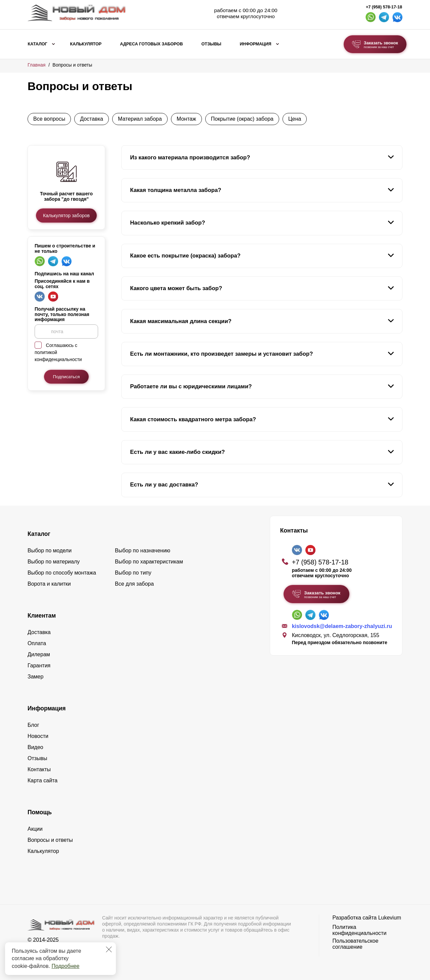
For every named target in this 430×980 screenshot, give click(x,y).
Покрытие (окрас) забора (242, 119)
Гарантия (39, 665)
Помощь (40, 812)
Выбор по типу (133, 573)
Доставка (92, 119)
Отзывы (211, 44)
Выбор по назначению (143, 551)
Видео (35, 747)
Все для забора (134, 584)
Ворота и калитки (49, 584)
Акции (35, 829)
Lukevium (390, 918)
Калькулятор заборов (66, 215)
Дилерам (39, 654)
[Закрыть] (109, 949)
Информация (256, 44)
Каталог (38, 44)
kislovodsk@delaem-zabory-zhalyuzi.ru (342, 626)
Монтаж (186, 119)
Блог (33, 725)
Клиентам (42, 616)
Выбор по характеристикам (149, 562)
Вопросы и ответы (50, 840)
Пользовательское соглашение (356, 944)
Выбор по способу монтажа (62, 573)
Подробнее (65, 966)
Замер (35, 677)
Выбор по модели (50, 551)
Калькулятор (86, 44)
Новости (38, 736)
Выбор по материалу (54, 562)
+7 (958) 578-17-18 (384, 7)
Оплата (37, 643)
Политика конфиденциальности (360, 930)
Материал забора (140, 119)
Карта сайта (42, 780)
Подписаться (67, 377)
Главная (36, 65)
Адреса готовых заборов (151, 44)
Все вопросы (49, 119)
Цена (295, 119)
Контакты (39, 769)
